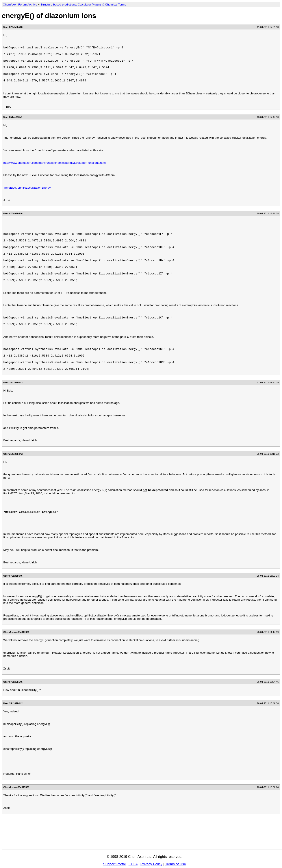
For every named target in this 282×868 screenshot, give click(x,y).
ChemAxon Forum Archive (20, 5)
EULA (133, 864)
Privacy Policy (151, 864)
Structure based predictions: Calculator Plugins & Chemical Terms (83, 5)
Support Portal (114, 864)
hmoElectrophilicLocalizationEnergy (28, 196)
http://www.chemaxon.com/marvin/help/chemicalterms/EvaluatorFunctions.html (54, 171)
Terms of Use (176, 864)
